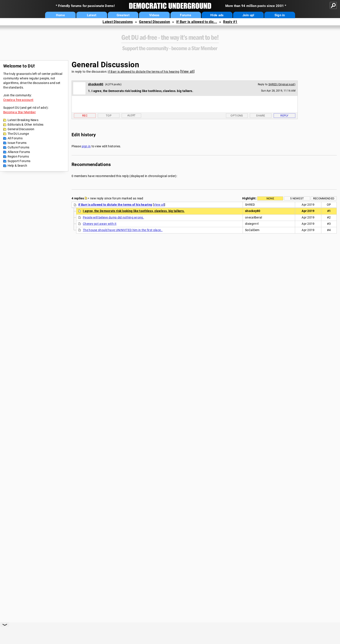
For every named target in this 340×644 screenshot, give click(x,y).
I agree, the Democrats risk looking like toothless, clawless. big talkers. (134, 211)
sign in (86, 146)
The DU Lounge (18, 134)
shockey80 (96, 84)
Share (261, 116)
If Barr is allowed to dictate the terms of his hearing (144, 72)
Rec (85, 116)
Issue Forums (17, 143)
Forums (186, 15)
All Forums (15, 138)
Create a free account (18, 100)
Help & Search (17, 166)
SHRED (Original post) (282, 84)
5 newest (297, 198)
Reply (284, 116)
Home (60, 15)
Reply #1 (230, 22)
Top (109, 116)
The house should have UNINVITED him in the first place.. (123, 230)
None (270, 198)
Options (237, 116)
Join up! (248, 15)
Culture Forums (18, 147)
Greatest (123, 15)
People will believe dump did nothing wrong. (113, 217)
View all (187, 71)
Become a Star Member (20, 112)
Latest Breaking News (23, 120)
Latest (92, 15)
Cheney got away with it (100, 224)
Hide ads (217, 15)
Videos (154, 15)
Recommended (324, 198)
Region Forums (18, 156)
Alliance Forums (19, 152)
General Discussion (154, 22)
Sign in (280, 15)
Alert (132, 115)
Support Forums (19, 161)
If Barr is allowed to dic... (197, 22)
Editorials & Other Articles (25, 125)
